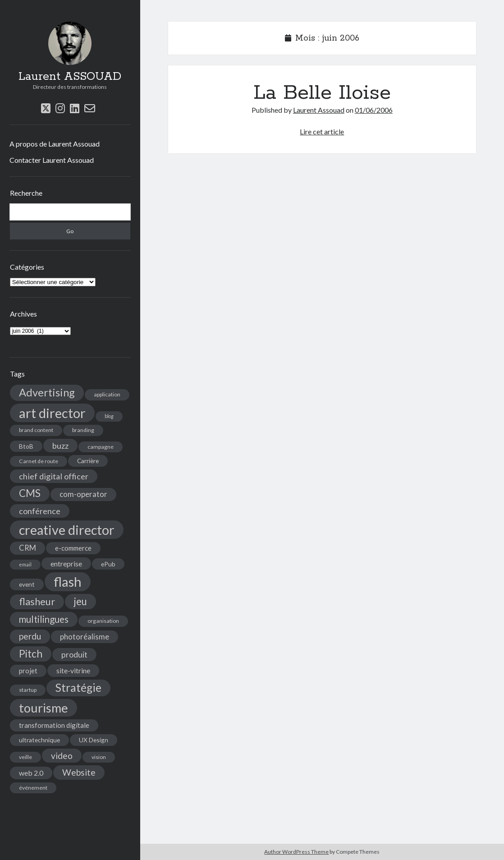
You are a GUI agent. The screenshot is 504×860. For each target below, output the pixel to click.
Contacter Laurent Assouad (52, 160)
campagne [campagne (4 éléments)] (101, 447)
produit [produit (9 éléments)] (74, 655)
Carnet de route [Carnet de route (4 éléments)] (39, 461)
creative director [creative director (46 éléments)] (67, 530)
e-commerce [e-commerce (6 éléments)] (73, 548)
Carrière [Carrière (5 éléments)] (88, 461)
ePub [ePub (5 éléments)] (108, 564)
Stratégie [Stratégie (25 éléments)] (78, 688)
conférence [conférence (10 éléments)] (40, 511)
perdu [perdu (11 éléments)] (30, 636)
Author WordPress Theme (296, 852)
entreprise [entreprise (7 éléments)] (66, 563)
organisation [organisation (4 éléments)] (103, 621)
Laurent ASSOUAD (70, 77)
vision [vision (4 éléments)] (99, 757)
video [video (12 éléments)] (62, 756)
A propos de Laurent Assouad (55, 144)
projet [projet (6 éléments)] (28, 671)
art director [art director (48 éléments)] (52, 413)
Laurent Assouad (319, 110)
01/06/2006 (374, 110)
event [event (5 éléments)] (27, 584)
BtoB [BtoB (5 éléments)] (26, 446)
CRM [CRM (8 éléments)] (27, 548)
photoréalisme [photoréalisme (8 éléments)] (85, 637)
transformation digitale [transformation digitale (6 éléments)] (54, 725)
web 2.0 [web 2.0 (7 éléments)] (31, 773)
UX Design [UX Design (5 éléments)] (94, 740)
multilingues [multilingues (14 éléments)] (44, 619)
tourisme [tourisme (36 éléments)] (44, 708)
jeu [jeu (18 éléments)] (80, 601)
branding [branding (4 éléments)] (83, 430)
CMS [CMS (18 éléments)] (30, 493)
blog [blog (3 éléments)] (109, 416)
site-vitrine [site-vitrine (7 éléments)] (73, 670)
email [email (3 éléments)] (25, 564)
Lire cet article (322, 131)
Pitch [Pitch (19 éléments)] (31, 654)
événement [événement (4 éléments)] (33, 788)
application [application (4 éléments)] (107, 394)
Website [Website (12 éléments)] (79, 772)
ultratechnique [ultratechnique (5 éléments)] (39, 740)
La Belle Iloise (322, 93)
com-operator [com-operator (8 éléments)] (83, 494)
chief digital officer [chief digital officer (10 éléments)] (54, 476)
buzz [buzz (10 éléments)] (60, 446)
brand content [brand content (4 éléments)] (36, 430)
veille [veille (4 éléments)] (25, 757)
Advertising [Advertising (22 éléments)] (47, 392)
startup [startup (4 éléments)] (28, 690)
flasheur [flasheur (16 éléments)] (37, 602)
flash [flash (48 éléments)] (68, 582)
